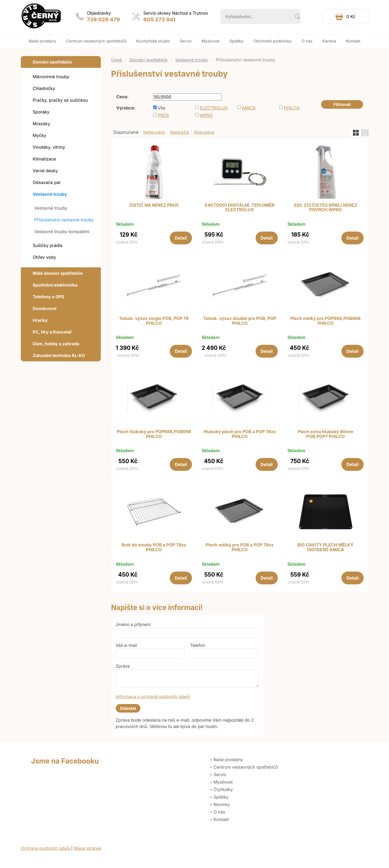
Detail (181, 238)
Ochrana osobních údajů (46, 848)
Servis (220, 775)
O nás (219, 812)
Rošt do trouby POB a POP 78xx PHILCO (154, 547)
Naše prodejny (228, 760)
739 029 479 (103, 19)
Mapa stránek (88, 848)
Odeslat (128, 708)
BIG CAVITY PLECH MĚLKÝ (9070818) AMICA (326, 547)
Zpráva (123, 666)
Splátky (221, 797)
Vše (161, 108)
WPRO (206, 115)
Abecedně (204, 132)
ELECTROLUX (214, 108)
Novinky (222, 804)
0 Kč (351, 17)
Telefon (198, 645)
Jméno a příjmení (133, 624)
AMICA (249, 108)
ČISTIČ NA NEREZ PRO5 (154, 205)
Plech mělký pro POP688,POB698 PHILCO (325, 321)
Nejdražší (180, 132)
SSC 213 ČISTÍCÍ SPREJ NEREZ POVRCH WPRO (326, 208)
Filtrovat (342, 104)
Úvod (117, 60)
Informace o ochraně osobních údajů (153, 697)
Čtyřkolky (223, 789)
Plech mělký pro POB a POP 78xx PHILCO (240, 547)
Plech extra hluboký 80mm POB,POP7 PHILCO (326, 434)
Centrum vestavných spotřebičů (246, 767)
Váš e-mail (126, 645)
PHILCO (292, 108)
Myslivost (223, 782)
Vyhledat (297, 17)
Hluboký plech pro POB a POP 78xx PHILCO (240, 434)
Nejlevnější (154, 132)
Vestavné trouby (192, 60)
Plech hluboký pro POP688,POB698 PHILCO (154, 434)
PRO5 (163, 115)
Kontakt (221, 819)
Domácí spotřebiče (148, 60)
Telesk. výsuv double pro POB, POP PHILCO (240, 321)
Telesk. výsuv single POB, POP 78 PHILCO (154, 321)
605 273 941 (159, 19)
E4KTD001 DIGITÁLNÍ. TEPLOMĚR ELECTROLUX (240, 208)
